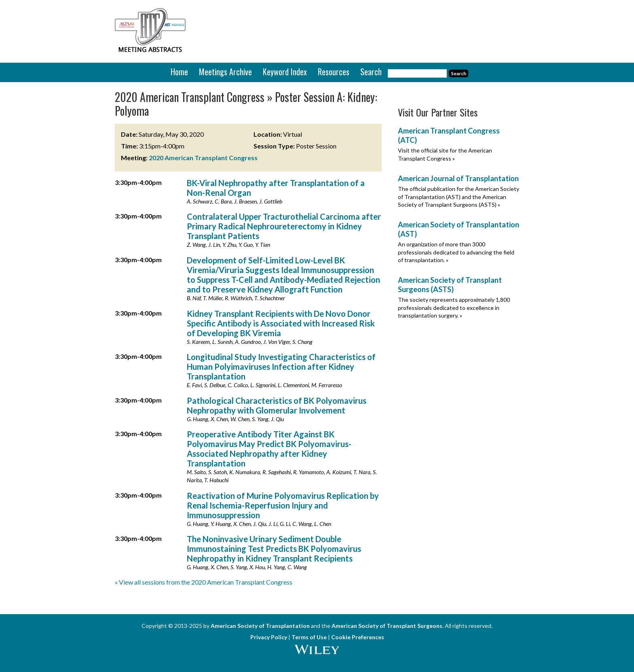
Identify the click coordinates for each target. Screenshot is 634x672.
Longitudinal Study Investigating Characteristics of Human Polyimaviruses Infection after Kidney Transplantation (281, 367)
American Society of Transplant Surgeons (387, 626)
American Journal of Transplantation (458, 178)
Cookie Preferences (358, 637)
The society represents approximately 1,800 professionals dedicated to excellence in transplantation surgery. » (454, 307)
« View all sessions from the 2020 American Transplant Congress (204, 582)
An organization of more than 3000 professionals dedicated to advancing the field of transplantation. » (456, 252)
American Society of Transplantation (260, 626)
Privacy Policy (269, 637)
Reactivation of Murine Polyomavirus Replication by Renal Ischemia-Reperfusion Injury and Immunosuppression (283, 505)
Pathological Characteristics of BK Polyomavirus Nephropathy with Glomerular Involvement (277, 405)
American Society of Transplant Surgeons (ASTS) (450, 285)
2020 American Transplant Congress (203, 158)
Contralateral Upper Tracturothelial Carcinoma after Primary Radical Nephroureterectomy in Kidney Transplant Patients (284, 226)
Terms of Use (309, 637)
